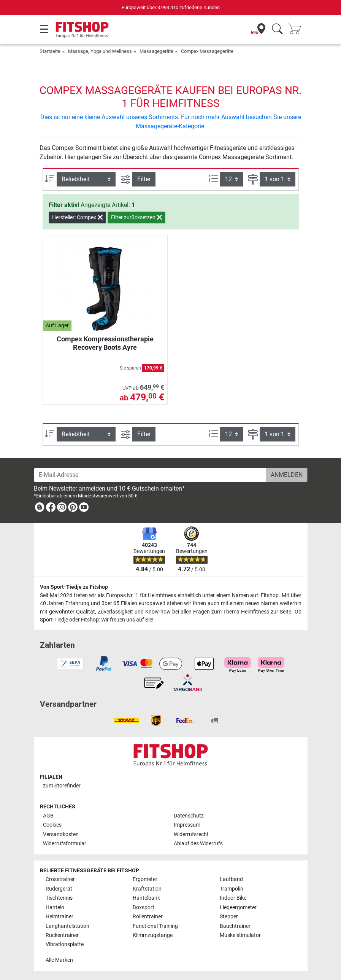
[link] (40, 509)
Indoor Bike (233, 898)
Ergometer (145, 879)
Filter (144, 179)
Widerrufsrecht (191, 834)
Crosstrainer (60, 879)
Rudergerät (59, 889)
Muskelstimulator (240, 935)
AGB (48, 816)
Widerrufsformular (65, 844)
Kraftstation (147, 889)
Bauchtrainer (235, 926)
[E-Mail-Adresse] (150, 475)
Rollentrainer (148, 917)
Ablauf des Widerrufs (198, 844)
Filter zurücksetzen (136, 217)
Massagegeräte (156, 51)
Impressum (187, 825)
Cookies (52, 825)
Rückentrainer (62, 935)
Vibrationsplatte (65, 944)
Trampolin (232, 889)
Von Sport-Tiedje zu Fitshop (74, 587)
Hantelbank (146, 898)
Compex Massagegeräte (207, 51)
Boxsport (144, 907)
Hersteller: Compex (77, 217)
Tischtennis (59, 898)
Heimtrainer (59, 917)
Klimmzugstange (153, 935)
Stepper (229, 917)
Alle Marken (59, 960)
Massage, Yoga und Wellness (100, 51)
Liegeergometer (238, 907)
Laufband (231, 879)
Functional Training (155, 926)
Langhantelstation (67, 926)
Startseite (50, 51)
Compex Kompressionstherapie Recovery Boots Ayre (105, 343)
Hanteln (55, 907)
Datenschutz (189, 816)
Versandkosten (61, 834)
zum (62, 786)
